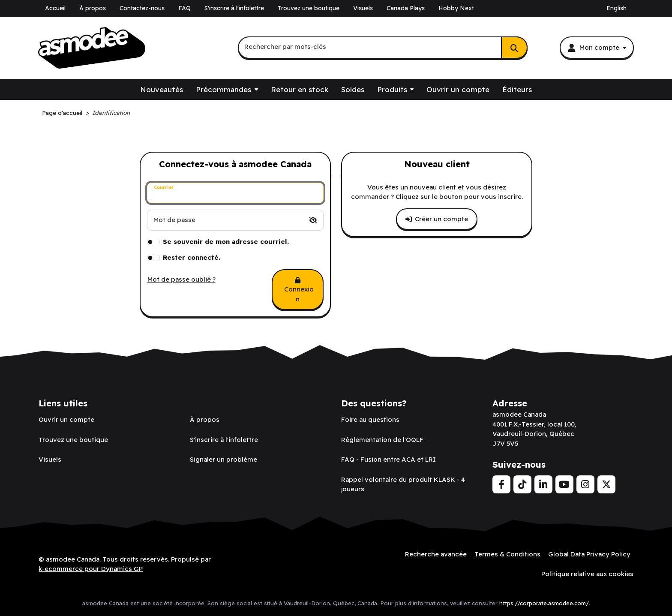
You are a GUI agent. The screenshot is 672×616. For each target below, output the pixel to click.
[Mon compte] (597, 48)
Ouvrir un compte (458, 89)
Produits (392, 89)
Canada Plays (406, 8)
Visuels (363, 8)
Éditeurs (517, 89)
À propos (93, 8)
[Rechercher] (514, 48)
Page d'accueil (62, 113)
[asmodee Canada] (92, 48)
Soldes (353, 89)
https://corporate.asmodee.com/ (544, 603)
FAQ (184, 8)
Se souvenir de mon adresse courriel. (226, 242)
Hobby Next (456, 8)
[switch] (313, 220)
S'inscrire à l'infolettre (234, 8)
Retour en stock (300, 89)
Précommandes (223, 89)
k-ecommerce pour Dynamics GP (91, 569)
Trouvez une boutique (309, 8)
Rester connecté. (192, 257)
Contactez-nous (142, 8)
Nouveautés (162, 89)
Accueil (55, 8)
